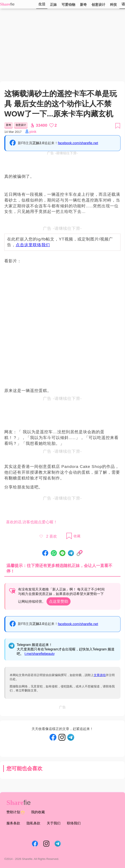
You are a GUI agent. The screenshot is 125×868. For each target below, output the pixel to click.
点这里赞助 (59, 601)
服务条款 (13, 823)
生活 (42, 4)
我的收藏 (38, 812)
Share (5, 4)
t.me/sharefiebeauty (40, 654)
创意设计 (98, 5)
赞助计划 (16, 812)
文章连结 (100, 675)
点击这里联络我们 (33, 245)
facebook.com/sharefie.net (78, 143)
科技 (113, 5)
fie (12, 4)
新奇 (83, 5)
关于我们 (54, 823)
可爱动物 (68, 5)
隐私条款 (33, 823)
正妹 (53, 5)
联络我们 (74, 823)
